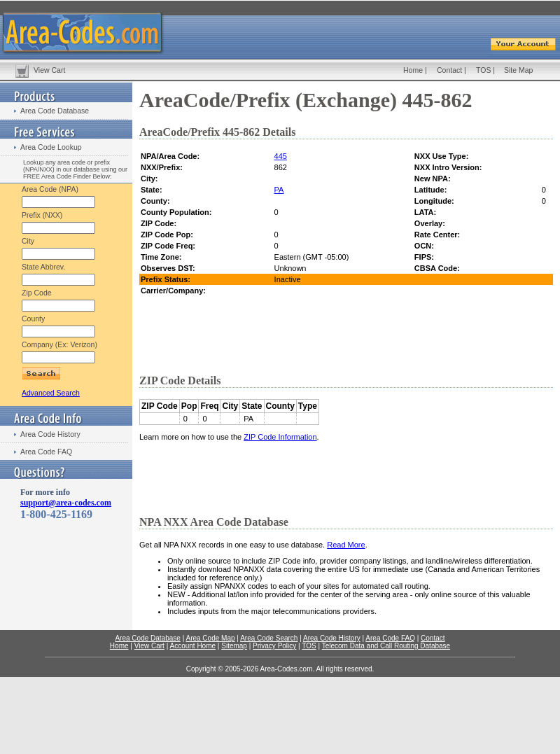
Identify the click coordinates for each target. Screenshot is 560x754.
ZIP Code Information (280, 437)
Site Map (518, 70)
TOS (483, 70)
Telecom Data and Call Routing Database (386, 646)
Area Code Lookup (51, 147)
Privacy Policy (274, 646)
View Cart (49, 70)
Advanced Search (51, 393)
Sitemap (234, 646)
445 (281, 156)
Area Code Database (55, 111)
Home (413, 70)
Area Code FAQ (46, 452)
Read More (346, 545)
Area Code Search (269, 638)
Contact (449, 70)
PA (279, 190)
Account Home (192, 646)
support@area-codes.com (66, 503)
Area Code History (50, 434)
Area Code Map (210, 638)
